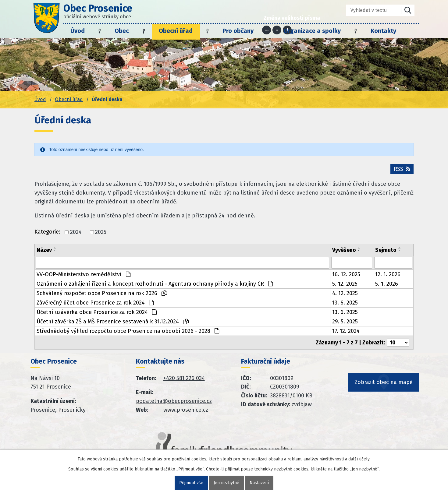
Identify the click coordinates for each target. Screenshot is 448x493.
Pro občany (238, 31)
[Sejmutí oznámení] (393, 263)
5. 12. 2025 (345, 284)
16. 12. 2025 (346, 274)
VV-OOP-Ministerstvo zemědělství (84, 274)
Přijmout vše (191, 483)
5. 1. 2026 (387, 284)
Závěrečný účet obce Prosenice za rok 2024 (95, 303)
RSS (402, 169)
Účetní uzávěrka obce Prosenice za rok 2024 (97, 312)
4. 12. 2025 (345, 293)
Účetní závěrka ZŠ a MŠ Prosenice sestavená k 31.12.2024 (113, 322)
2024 (76, 232)
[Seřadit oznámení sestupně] (55, 250)
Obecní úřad (176, 31)
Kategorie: (47, 232)
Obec (122, 31)
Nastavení (259, 483)
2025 (101, 232)
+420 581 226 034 (184, 378)
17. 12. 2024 (346, 331)
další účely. (359, 459)
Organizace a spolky (312, 31)
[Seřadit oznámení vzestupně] (55, 248)
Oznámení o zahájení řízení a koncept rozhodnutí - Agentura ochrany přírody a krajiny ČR (155, 284)
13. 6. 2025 (345, 303)
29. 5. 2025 (345, 322)
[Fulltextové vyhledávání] (369, 10)
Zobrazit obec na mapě (384, 382)
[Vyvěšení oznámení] (352, 263)
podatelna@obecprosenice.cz (174, 401)
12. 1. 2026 (388, 274)
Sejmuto (386, 250)
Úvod (78, 31)
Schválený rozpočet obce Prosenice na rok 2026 (102, 293)
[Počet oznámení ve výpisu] (398, 343)
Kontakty (383, 31)
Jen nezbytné (226, 483)
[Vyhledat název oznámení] (182, 263)
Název (44, 250)
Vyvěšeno (344, 250)
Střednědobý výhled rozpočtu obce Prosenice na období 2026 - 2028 (128, 331)
